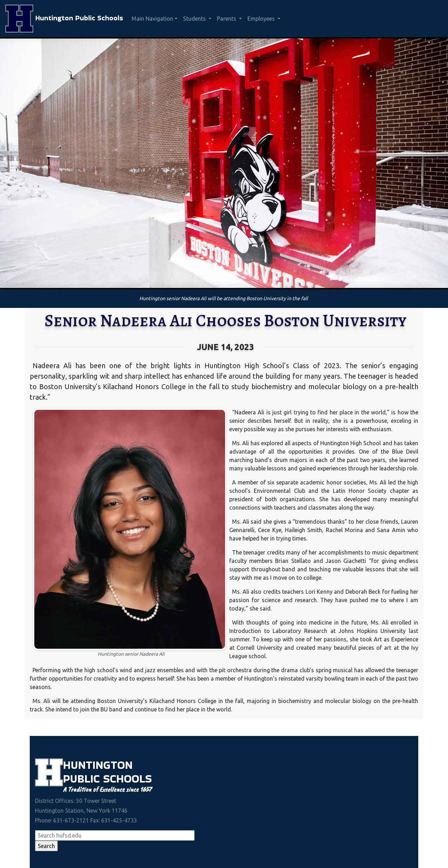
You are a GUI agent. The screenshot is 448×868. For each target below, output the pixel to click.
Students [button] (195, 19)
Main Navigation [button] (152, 19)
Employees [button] (262, 19)
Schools (128, 779)
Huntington (98, 765)
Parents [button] (227, 19)
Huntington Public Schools (64, 19)
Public (83, 779)
